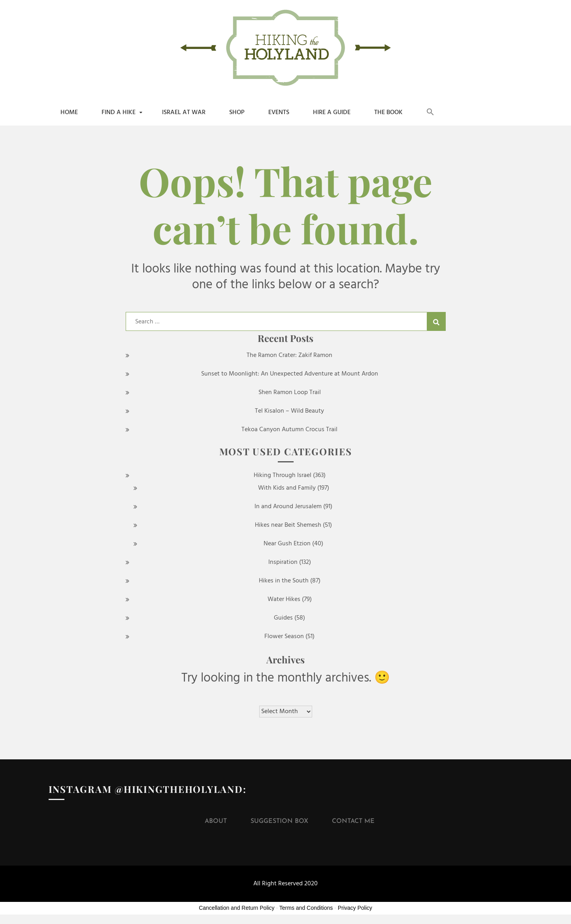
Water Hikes (284, 599)
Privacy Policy (355, 908)
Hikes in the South (284, 581)
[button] (430, 113)
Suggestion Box (279, 821)
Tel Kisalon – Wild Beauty (289, 411)
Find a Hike (119, 113)
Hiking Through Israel (283, 475)
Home (69, 113)
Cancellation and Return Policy (237, 908)
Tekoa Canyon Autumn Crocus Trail (289, 430)
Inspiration (283, 562)
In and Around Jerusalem (288, 507)
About (216, 821)
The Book (388, 113)
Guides (283, 618)
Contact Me (353, 821)
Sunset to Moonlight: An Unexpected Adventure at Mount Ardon (290, 374)
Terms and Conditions (306, 908)
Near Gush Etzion (287, 544)
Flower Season (284, 637)
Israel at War (184, 113)
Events (279, 113)
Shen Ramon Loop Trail (290, 393)
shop (237, 113)
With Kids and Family (287, 488)
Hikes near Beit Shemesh (288, 525)
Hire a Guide (332, 113)
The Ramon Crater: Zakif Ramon (289, 355)
